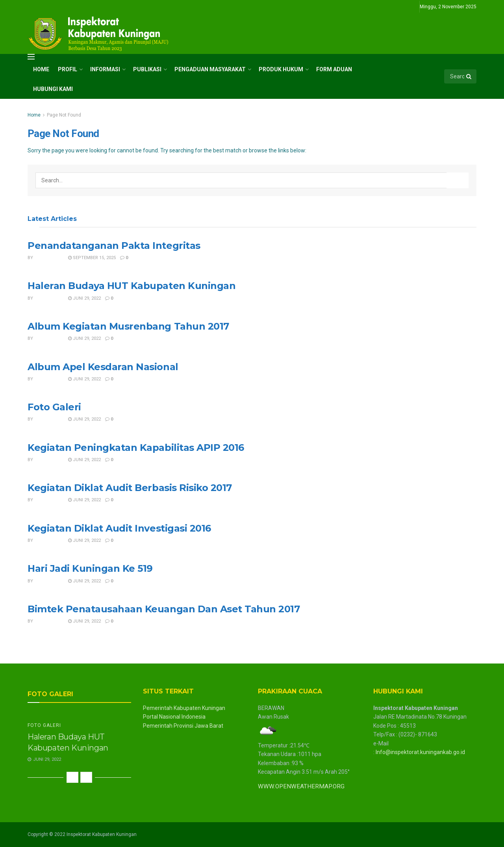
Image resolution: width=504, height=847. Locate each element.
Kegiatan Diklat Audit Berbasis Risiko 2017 (130, 488)
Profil (68, 69)
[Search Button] (469, 76)
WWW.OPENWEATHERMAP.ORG (301, 786)
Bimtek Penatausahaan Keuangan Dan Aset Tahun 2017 (164, 609)
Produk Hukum (281, 69)
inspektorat (49, 258)
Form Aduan (334, 69)
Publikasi (147, 69)
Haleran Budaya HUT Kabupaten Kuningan (132, 286)
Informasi (105, 69)
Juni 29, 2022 (84, 298)
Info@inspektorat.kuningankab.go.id (420, 752)
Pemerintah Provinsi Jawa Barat (183, 726)
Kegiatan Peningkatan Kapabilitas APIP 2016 (136, 448)
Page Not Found (64, 115)
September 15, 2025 (92, 258)
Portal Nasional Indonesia (174, 717)
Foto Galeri (54, 407)
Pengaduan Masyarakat (210, 69)
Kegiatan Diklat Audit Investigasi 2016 (119, 528)
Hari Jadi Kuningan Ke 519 (90, 568)
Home (41, 69)
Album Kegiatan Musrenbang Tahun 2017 (128, 326)
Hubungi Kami (53, 89)
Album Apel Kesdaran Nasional (103, 367)
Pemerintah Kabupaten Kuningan (184, 708)
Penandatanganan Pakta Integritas (114, 246)
